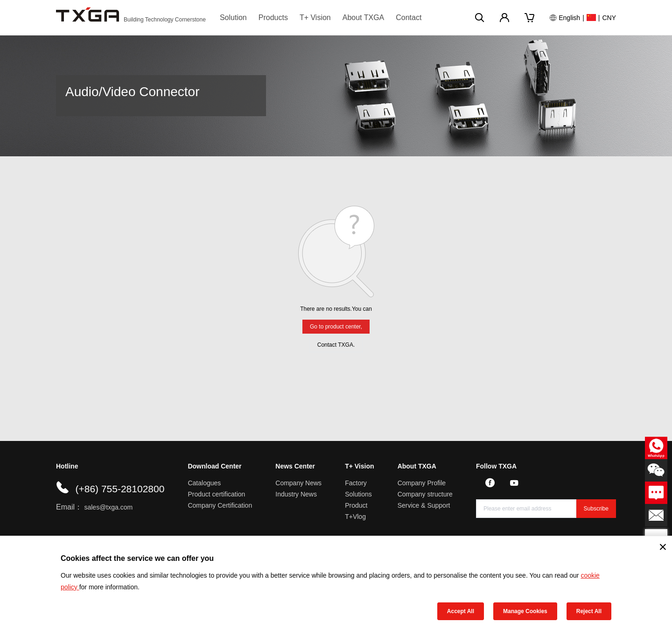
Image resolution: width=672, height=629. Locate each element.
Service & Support (424, 505)
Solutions (358, 494)
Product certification (216, 494)
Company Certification (220, 505)
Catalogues (204, 483)
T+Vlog (355, 517)
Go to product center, (336, 327)
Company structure (425, 494)
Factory (356, 483)
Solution (233, 17)
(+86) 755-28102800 (120, 489)
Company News (298, 483)
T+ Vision (315, 17)
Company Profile (422, 483)
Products (273, 17)
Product (356, 505)
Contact (409, 17)
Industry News (296, 494)
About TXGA (364, 17)
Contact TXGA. (336, 345)
